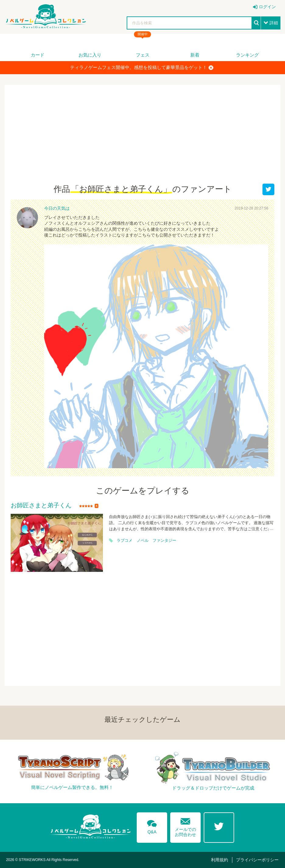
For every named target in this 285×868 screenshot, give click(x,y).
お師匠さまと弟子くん (41, 506)
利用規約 (220, 860)
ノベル (143, 541)
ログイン (267, 7)
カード (38, 55)
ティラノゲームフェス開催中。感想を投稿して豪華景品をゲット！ (142, 67)
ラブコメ (125, 541)
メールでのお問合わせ (185, 826)
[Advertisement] (142, 138)
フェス (143, 55)
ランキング (247, 55)
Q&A (152, 826)
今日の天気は (57, 208)
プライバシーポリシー (257, 860)
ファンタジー (164, 541)
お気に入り (90, 55)
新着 (195, 55)
